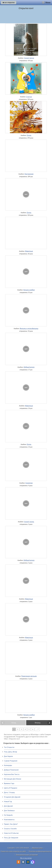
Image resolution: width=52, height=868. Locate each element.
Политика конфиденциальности (40, 851)
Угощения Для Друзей (12, 797)
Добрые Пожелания (11, 770)
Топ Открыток (9, 747)
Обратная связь (37, 848)
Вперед (38, 723)
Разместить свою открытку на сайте (13, 851)
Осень (29, 135)
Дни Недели (8, 756)
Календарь (8, 765)
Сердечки (29, 483)
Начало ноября (29, 290)
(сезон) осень (29, 522)
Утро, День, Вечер (10, 752)
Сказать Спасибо (10, 829)
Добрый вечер (29, 367)
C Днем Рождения (11, 761)
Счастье (29, 97)
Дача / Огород (9, 792)
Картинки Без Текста (12, 774)
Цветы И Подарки (11, 788)
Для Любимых (9, 811)
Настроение (29, 174)
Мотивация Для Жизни (13, 779)
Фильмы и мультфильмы (29, 328)
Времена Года (9, 783)
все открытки (9, 2)
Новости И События (11, 833)
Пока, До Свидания (11, 838)
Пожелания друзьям (29, 676)
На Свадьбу (8, 815)
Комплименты (9, 820)
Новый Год (8, 802)
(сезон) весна (29, 58)
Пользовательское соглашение (27, 855)
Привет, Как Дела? (11, 824)
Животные (29, 251)
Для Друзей (8, 806)
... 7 (37, 729)
